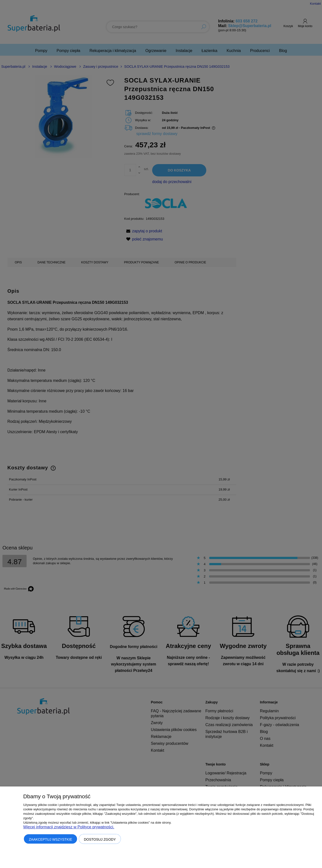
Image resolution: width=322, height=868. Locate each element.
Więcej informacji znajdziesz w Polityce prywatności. (69, 827)
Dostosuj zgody (100, 839)
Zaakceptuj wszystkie (50, 839)
